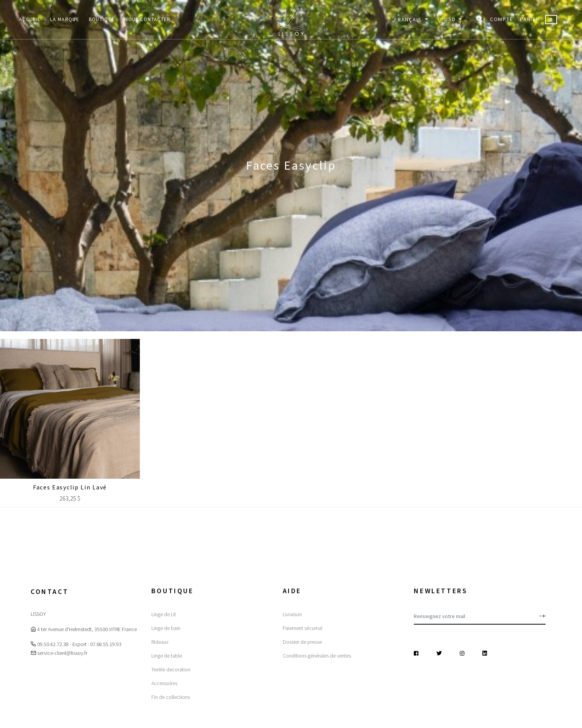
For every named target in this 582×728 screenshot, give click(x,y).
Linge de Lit (164, 614)
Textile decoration (171, 669)
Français (409, 20)
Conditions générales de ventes (317, 656)
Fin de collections (171, 697)
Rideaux (160, 642)
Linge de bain (166, 628)
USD (451, 19)
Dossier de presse (302, 642)
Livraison (292, 614)
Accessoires (164, 683)
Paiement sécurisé (302, 628)
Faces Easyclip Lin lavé (70, 487)
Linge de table (167, 656)
